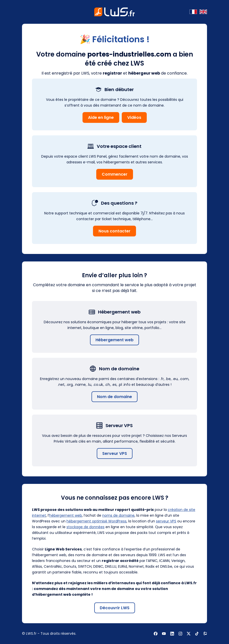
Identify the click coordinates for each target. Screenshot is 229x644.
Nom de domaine (114, 397)
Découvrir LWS (115, 608)
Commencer (115, 174)
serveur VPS (166, 521)
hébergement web (66, 515)
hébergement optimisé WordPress (96, 521)
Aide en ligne (101, 117)
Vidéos (134, 117)
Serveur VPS (115, 453)
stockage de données (85, 527)
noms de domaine (118, 515)
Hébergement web (114, 340)
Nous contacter (114, 231)
